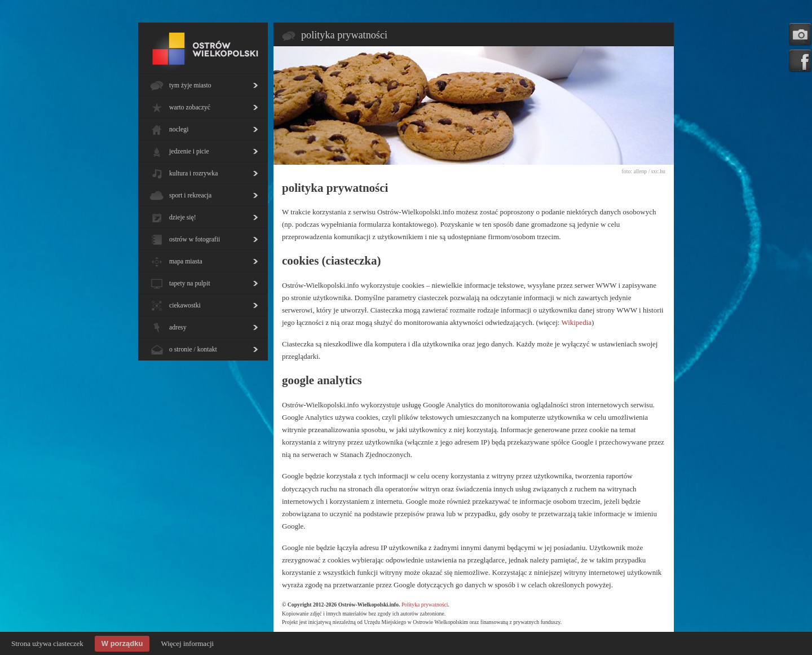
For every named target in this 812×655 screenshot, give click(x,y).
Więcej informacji (187, 643)
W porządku (122, 643)
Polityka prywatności (425, 605)
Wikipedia (576, 322)
